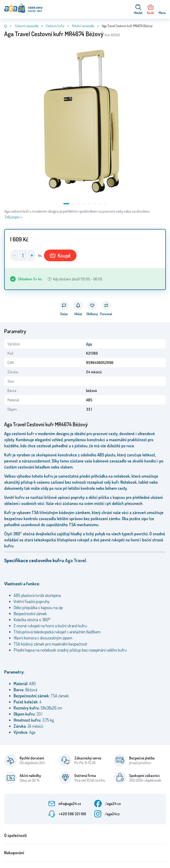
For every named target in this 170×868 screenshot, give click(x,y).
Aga (89, 344)
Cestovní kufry (55, 26)
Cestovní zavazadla (27, 26)
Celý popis (12, 217)
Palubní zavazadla (83, 26)
